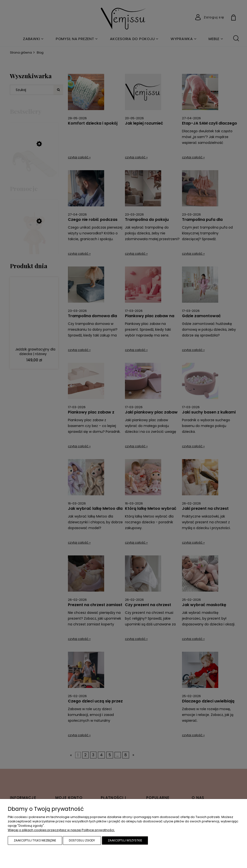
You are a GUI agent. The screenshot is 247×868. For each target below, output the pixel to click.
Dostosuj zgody (82, 840)
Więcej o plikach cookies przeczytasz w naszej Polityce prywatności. (61, 830)
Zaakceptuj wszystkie (125, 840)
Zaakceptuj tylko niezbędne (35, 840)
